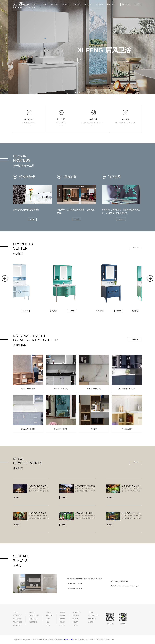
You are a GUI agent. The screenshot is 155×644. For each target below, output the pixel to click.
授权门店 (91, 622)
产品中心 (55, 5)
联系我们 (99, 5)
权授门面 (111, 5)
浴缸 (47, 622)
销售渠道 (91, 612)
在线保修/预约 (34, 619)
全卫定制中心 (33, 622)
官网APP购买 (92, 619)
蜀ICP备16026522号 (67, 640)
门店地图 (111, 177)
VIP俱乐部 (76, 616)
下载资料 (75, 625)
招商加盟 (77, 5)
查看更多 (135, 339)
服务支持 (32, 612)
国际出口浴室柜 (17, 625)
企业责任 (63, 625)
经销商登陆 (76, 619)
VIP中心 (138, 5)
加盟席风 (75, 622)
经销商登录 (126, 5)
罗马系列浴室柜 (17, 619)
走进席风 (63, 616)
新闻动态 (66, 5)
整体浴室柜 (49, 616)
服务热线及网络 (34, 616)
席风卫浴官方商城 (93, 616)
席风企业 (63, 612)
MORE (83, 60)
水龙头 (48, 625)
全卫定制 (88, 5)
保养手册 (49, 612)
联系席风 (63, 622)
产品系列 (15, 612)
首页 (45, 5)
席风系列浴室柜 (17, 622)
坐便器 (48, 619)
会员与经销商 (77, 612)
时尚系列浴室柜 (17, 616)
